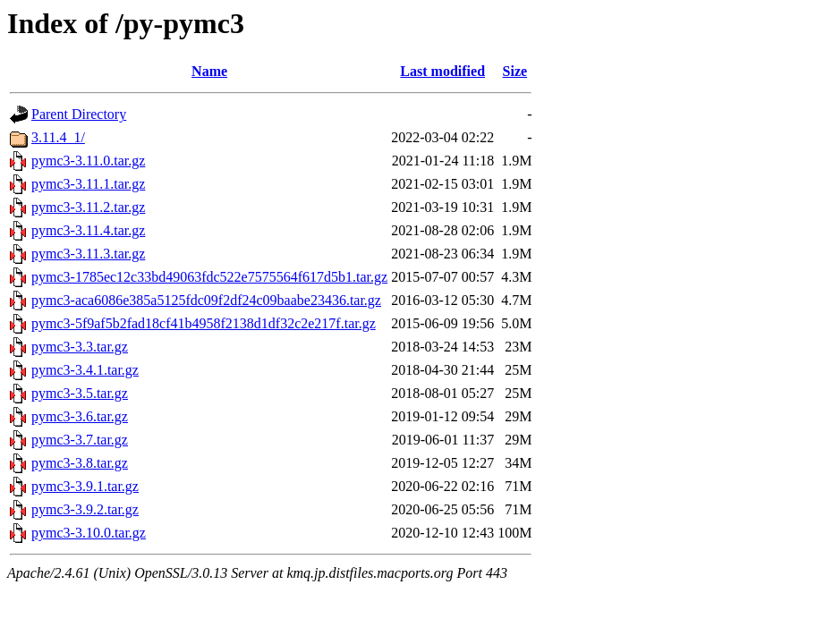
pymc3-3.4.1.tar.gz (85, 370)
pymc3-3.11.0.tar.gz (88, 161)
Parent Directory (79, 114)
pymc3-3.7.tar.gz (80, 440)
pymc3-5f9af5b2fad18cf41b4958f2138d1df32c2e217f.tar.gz (204, 323)
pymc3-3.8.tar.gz (80, 463)
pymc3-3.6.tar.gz (80, 416)
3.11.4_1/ (58, 137)
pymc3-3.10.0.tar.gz (89, 533)
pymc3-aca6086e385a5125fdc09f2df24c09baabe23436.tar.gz (206, 300)
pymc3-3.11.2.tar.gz (88, 207)
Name (209, 71)
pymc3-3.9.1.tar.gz (85, 486)
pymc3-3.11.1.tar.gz (88, 184)
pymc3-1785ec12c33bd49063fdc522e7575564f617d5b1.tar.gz (209, 277)
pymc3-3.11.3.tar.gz (88, 254)
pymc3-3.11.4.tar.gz (88, 230)
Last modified (442, 71)
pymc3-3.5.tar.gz (80, 393)
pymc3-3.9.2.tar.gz (85, 509)
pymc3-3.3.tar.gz (80, 347)
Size (515, 71)
